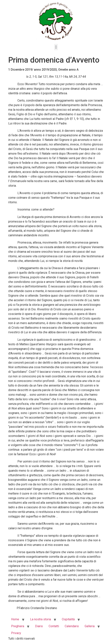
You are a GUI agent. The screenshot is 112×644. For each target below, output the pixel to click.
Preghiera (18, 626)
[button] (56, 47)
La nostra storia (40, 619)
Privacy (16, 633)
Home (15, 619)
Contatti (54, 626)
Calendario (72, 626)
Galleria (90, 626)
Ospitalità (68, 619)
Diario (39, 626)
